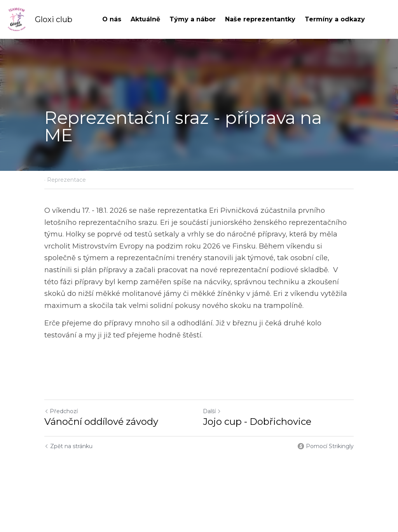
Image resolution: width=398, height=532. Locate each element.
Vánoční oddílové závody (101, 422)
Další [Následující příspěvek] (212, 411)
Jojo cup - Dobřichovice (257, 422)
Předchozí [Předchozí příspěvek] (61, 411)
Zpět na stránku (68, 446)
